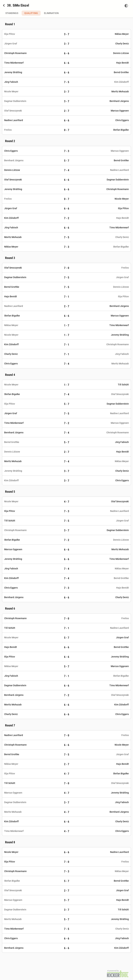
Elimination (51, 13)
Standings (12, 13)
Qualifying (31, 13)
